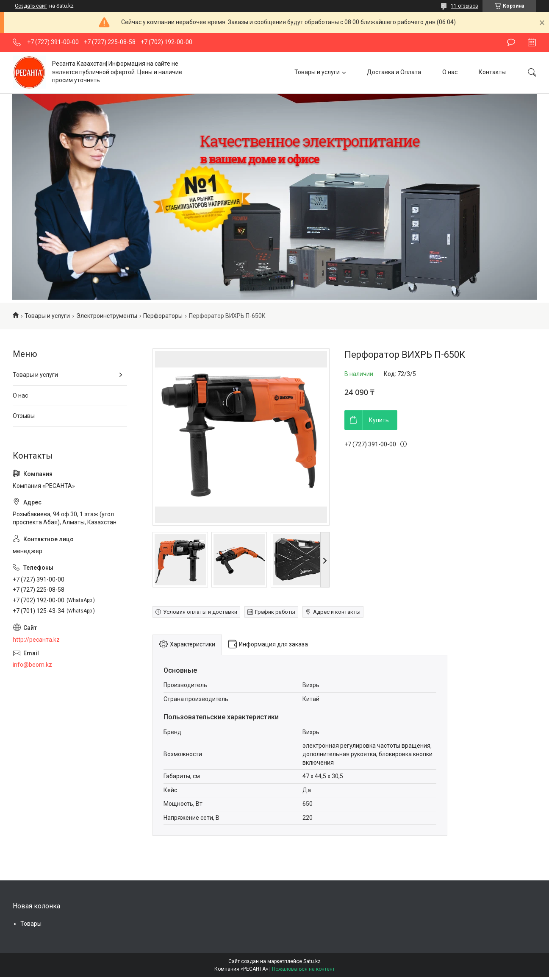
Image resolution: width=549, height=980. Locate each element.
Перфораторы (163, 316)
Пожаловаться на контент (303, 969)
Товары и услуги (317, 72)
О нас (450, 72)
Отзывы (24, 416)
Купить (379, 420)
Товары (31, 924)
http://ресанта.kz (36, 640)
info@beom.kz (32, 665)
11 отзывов (464, 6)
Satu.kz (312, 961)
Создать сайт (31, 6)
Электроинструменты (107, 316)
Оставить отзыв (511, 42)
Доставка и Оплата (394, 72)
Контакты (492, 72)
